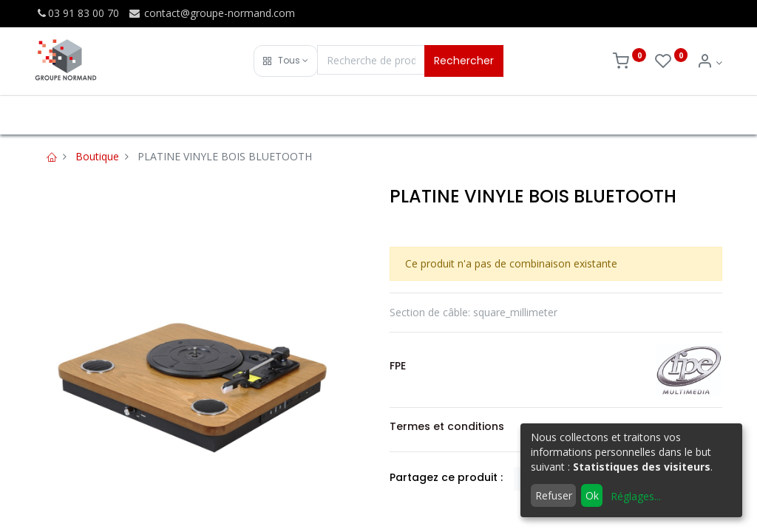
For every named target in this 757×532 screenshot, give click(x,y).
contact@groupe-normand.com (211, 13)
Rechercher (464, 61)
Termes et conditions (447, 426)
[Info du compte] (709, 62)
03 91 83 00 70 (77, 13)
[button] (286, 61)
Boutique (97, 156)
